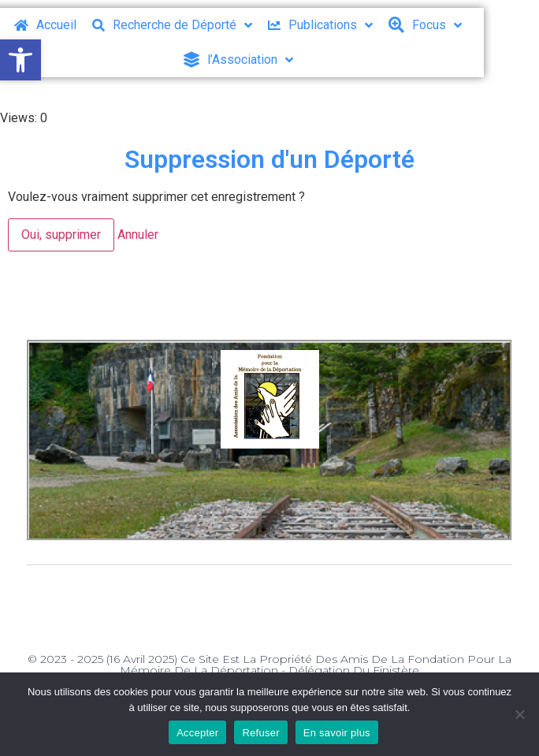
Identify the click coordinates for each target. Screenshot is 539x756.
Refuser (260, 733)
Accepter (197, 733)
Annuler (138, 235)
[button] (20, 60)
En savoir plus (337, 733)
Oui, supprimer (61, 235)
